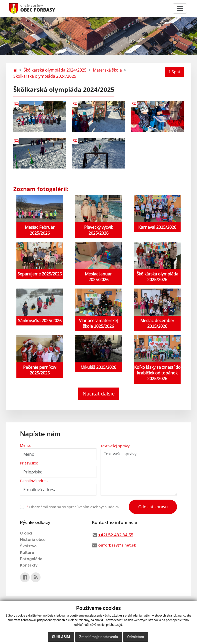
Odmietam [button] (136, 637)
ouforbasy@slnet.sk (117, 545)
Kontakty (29, 565)
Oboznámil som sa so (73, 507)
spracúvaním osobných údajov (93, 507)
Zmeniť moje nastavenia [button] (99, 637)
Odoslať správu (153, 507)
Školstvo (28, 546)
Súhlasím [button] (61, 637)
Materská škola (107, 70)
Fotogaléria (31, 559)
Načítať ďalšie (99, 394)
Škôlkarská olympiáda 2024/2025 (55, 70)
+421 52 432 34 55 (116, 535)
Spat (174, 72)
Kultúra (27, 552)
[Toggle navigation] (180, 8)
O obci (26, 533)
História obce (33, 540)
